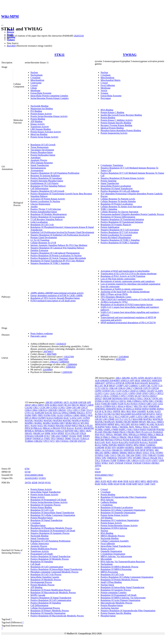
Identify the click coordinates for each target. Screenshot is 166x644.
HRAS (35, 418)
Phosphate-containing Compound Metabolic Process (54, 572)
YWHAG (130, 55)
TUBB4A (29, 441)
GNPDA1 (68, 415)
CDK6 (34, 410)
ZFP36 (98, 466)
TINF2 (98, 458)
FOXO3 (142, 404)
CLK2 (112, 393)
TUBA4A (105, 460)
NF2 (45, 426)
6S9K (110, 484)
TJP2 (104, 458)
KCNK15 (99, 414)
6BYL (143, 481)
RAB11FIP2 (135, 440)
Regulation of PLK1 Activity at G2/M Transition (123, 276)
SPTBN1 (150, 450)
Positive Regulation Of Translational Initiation (122, 222)
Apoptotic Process (39, 160)
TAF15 (113, 455)
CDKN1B (138, 388)
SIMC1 (98, 450)
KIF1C (152, 414)
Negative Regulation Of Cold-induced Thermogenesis (55, 253)
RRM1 (143, 445)
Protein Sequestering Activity (114, 133)
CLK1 (106, 393)
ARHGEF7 (100, 383)
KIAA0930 (137, 414)
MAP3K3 (99, 422)
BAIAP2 (144, 383)
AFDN (141, 378)
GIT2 (160, 404)
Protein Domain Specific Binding (116, 123)
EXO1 (98, 404)
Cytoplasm (35, 78)
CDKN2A (42, 410)
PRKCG (107, 437)
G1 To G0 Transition (40, 240)
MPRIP (111, 424)
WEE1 (98, 463)
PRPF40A (109, 440)
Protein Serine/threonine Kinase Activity (49, 116)
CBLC (36, 408)
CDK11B (113, 388)
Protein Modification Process (44, 549)
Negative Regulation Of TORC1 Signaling (50, 263)
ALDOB (74, 402)
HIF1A (28, 418)
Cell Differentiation (39, 188)
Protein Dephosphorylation (43, 155)
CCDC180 (44, 408)
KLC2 (112, 417)
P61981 (98, 478)
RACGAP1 (100, 442)
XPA (57, 441)
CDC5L (105, 388)
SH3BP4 (120, 448)
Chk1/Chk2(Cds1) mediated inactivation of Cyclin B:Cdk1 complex (132, 299)
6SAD (117, 484)
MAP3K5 (67, 420)
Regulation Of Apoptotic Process (46, 505)
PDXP (68, 426)
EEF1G (123, 401)
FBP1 (35, 415)
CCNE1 (62, 408)
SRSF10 (131, 453)
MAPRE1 (29, 423)
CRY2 (76, 410)
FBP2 (40, 415)
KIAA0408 (126, 414)
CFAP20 (106, 391)
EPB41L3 (138, 401)
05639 (98, 472)
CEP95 (98, 391)
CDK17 (129, 388)
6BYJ (137, 481)
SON (137, 450)
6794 (27, 469)
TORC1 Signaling (109, 209)
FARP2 (114, 404)
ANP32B (82, 402)
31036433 (61, 344)
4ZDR (34, 483)
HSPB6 (153, 409)
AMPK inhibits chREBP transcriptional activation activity (57, 293)
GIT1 (155, 404)
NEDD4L (124, 427)
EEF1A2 (57, 413)
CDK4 (28, 410)
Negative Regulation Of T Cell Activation (120, 230)
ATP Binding (36, 121)
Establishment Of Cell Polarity (45, 183)
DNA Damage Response (42, 163)
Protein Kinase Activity (41, 114)
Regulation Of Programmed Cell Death (48, 500)
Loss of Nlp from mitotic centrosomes (118, 279)
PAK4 (136, 429)
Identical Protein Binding (112, 128)
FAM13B (106, 404)
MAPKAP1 (110, 422)
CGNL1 (125, 391)
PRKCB (159, 435)
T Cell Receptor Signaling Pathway (47, 219)
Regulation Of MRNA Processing (116, 569)
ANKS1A (125, 380)
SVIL (152, 453)
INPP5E (117, 411)
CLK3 (119, 393)
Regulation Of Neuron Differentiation (118, 217)
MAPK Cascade (38, 595)
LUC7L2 (119, 419)
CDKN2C (62, 410)
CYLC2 (89, 410)
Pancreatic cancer (38, 336)
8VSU (48, 483)
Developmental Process (41, 582)
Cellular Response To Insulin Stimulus (118, 201)
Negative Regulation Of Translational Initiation (122, 219)
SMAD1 (29, 433)
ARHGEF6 (157, 380)
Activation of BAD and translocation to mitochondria (125, 271)
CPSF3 (145, 393)
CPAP (139, 393)
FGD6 (121, 404)
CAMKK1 (134, 386)
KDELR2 (59, 418)
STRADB (39, 436)
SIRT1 (82, 431)
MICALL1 (152, 422)
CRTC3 (98, 396)
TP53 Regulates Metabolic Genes (116, 297)
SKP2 (89, 431)
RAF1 (109, 442)
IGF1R (98, 411)
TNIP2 (47, 438)
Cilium (34, 88)
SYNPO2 (99, 455)
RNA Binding (107, 110)
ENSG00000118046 (34, 475)
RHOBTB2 (89, 428)
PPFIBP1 (118, 435)
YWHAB (119, 463)
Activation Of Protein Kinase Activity (48, 199)
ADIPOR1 (58, 402)
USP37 (155, 460)
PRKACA (47, 428)
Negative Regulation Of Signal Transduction (51, 598)
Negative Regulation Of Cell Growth (47, 191)
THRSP (28, 438)
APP (89, 402)
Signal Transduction (40, 165)
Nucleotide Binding (39, 106)
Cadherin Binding (109, 502)
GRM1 (76, 415)
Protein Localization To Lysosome (116, 235)
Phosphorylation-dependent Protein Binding (121, 130)
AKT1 (66, 402)
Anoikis (34, 207)
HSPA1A (130, 409)
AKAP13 (149, 378)
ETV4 (89, 413)
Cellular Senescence (40, 543)
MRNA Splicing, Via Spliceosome (116, 556)
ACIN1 (134, 378)
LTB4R (111, 419)
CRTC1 (152, 393)
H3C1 (114, 406)
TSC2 (97, 460)
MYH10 (135, 424)
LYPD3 (86, 418)
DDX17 (154, 396)
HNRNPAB (154, 406)
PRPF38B (99, 440)
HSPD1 (160, 409)
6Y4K (123, 484)
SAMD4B (99, 448)
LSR (105, 419)
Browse (10, 32)
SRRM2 (123, 453)
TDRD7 (65, 436)
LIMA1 (152, 417)
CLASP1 (159, 391)
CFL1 (113, 391)
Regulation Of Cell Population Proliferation (50, 541)
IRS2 (129, 411)
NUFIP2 (155, 427)
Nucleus (34, 72)
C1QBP (119, 386)
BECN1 (76, 405)
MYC (27, 426)
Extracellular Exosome (41, 93)
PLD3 (90, 426)
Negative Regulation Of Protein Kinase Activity (122, 178)
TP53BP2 (137, 458)
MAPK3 (85, 420)
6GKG (104, 484)
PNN (97, 435)
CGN (119, 391)
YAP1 (111, 463)
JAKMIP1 (142, 411)
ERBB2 (73, 413)
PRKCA (151, 435)
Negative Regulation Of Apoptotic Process (50, 533)
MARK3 (120, 422)
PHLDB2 (108, 432)
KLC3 (118, 417)
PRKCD (99, 437)
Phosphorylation (38, 525)
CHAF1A (134, 391)
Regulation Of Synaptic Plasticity (116, 225)
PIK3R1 (131, 432)
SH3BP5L (130, 448)
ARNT (41, 405)
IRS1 (123, 411)
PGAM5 (99, 432)
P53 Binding (36, 111)
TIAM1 (161, 455)
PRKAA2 (38, 428)
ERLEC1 (81, 413)
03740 (28, 472)
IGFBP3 (42, 418)
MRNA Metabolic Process (113, 536)
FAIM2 (28, 415)
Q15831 (42, 478)
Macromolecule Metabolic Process (116, 603)
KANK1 (151, 411)
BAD (137, 383)
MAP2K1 (29, 420)
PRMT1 (138, 437)
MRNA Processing (109, 572)
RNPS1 (130, 445)
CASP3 (142, 386)
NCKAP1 (159, 424)
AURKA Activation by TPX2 (114, 302)
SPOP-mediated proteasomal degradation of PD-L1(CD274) (128, 323)
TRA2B (153, 458)
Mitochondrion (37, 80)
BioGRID (11, 46)
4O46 (120, 481)
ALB (97, 380)
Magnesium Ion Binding (42, 109)
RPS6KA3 (30, 431)
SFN (114, 448)
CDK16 (121, 388)
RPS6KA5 (40, 431)
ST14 (67, 433)
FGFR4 (47, 415)
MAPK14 (76, 420)
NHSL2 (139, 427)
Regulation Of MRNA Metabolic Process (119, 567)
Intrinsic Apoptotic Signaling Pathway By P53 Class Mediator (59, 245)
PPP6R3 (143, 435)
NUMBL (99, 429)
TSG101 (76, 438)
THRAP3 (152, 455)
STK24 (83, 433)
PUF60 (126, 440)
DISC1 (140, 399)
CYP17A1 (30, 413)
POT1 (103, 435)
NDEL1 (115, 427)
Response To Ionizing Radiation (45, 176)
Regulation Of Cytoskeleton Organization (120, 520)
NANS (34, 426)
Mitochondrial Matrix (110, 80)
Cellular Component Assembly (115, 541)
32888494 (64, 362)
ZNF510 (82, 441)
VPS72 (46, 441)
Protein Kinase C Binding (112, 112)
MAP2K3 (39, 420)
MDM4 (135, 422)
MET (62, 423)
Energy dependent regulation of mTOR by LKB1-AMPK (57, 295)
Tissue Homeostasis (40, 147)
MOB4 (69, 423)
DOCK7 (148, 399)
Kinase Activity (38, 124)
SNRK (48, 433)
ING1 (110, 411)
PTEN (64, 428)
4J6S (115, 481)
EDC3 (107, 401)
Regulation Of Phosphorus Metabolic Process (51, 528)
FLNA (127, 404)
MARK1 (38, 423)
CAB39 (90, 405)
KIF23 (159, 414)
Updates (11, 40)
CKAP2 (150, 391)
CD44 (68, 408)
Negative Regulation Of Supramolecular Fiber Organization (128, 611)
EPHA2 (65, 413)
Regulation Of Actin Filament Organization (120, 600)
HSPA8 (138, 409)
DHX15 (133, 399)
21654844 (123, 357)
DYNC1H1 (157, 399)
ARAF (28, 405)
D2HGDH (40, 413)
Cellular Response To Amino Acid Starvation (121, 207)
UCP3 (148, 460)
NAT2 (40, 426)
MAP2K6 (58, 420)
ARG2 (34, 405)
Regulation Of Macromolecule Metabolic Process (53, 592)
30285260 (120, 359)
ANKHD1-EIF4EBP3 (110, 380)
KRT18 (125, 417)
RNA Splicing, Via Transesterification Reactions (123, 562)
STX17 (47, 436)
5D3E (126, 481)
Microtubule (106, 559)
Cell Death (35, 564)
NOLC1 (146, 427)
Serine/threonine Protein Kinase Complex (50, 98)
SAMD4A (151, 445)
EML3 (130, 401)
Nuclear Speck (107, 585)
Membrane (35, 90)
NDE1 (108, 427)
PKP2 (138, 432)
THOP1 (87, 436)
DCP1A (146, 396)
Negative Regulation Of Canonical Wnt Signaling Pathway (57, 248)
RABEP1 (158, 440)
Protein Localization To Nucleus (45, 201)
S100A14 (60, 431)
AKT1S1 (158, 378)
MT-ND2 (85, 423)
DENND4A (117, 399)
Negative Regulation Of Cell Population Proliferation (55, 173)
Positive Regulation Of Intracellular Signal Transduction (56, 569)
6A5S (132, 481)
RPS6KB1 (50, 431)
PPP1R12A (134, 435)
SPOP (143, 450)
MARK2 (47, 423)
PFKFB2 (160, 429)
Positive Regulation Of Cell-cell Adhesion (120, 191)
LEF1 (80, 418)
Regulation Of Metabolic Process (46, 580)
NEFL (132, 427)
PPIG (126, 435)
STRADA (29, 436)
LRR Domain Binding (41, 129)
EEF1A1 (115, 401)
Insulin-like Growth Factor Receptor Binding (121, 115)
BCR (106, 386)
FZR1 (54, 415)
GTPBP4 (107, 406)
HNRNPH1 (100, 409)
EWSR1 (159, 401)
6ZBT (135, 484)
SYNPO (159, 453)
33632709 (68, 357)
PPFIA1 (110, 435)
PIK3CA (83, 426)
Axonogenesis (37, 170)
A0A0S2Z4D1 (31, 478)
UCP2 (142, 460)
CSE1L (106, 396)
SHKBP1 (139, 448)
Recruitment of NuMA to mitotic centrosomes (122, 289)
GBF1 (149, 404)
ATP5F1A (110, 383)
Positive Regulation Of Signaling (46, 603)
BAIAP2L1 (154, 383)
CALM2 (29, 408)
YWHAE (128, 463)
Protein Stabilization (110, 227)
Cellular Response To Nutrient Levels (118, 199)
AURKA (54, 405)
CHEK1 (143, 391)
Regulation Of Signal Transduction (117, 188)
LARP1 (132, 417)
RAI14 (115, 442)
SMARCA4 (38, 433)
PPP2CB (29, 428)
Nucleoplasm (36, 75)
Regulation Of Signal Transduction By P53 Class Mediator (57, 261)
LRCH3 (98, 419)
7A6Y (153, 484)
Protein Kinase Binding (41, 507)
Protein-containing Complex (114, 592)
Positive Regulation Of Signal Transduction (50, 556)
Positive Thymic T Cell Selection (46, 209)
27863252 (54, 362)
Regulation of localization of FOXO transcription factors (126, 305)
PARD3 (52, 426)
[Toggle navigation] (2, 25)
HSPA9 (145, 409)
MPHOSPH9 (101, 424)
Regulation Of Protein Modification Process (51, 590)
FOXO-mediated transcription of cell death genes (53, 301)
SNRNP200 (129, 450)
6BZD (150, 481)
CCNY (154, 386)
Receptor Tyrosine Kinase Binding (116, 125)
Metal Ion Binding (39, 134)
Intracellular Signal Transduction (46, 492)
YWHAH (137, 463)
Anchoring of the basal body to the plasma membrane (125, 292)
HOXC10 (121, 409)
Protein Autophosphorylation (44, 212)
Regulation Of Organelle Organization (48, 613)
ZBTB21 (155, 463)
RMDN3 (122, 445)
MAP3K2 (148, 419)
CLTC (125, 393)
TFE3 (145, 455)
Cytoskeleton (107, 505)
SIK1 (76, 431)
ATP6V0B (130, 383)
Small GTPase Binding (111, 582)
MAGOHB (137, 419)
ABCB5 (49, 402)
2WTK (28, 483)
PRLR (131, 437)
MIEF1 (160, 422)
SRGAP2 (99, 453)
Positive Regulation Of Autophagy (46, 178)
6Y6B (129, 484)
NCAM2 (150, 424)
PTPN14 (118, 440)
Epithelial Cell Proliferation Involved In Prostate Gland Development (62, 232)
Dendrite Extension (39, 250)
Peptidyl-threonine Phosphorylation (47, 181)
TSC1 (160, 458)
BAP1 (61, 405)
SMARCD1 (117, 450)
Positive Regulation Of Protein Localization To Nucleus (56, 256)
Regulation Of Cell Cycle (42, 225)
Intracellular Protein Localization (116, 186)
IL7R (104, 411)
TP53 (53, 438)
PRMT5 (146, 437)
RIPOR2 (113, 445)
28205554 (78, 36)
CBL (148, 386)
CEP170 (147, 388)
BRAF (83, 405)
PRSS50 (56, 428)
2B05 (97, 481)
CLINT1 (99, 393)
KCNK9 (116, 414)
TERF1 (138, 455)
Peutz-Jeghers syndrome (42, 333)
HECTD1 (138, 406)
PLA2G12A (147, 432)
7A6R (147, 484)
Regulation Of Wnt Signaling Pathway (48, 186)
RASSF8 (153, 442)
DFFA (126, 399)
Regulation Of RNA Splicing (114, 528)
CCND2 (54, 408)
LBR (145, 417)
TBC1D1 (121, 455)
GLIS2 (60, 415)
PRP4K (153, 437)
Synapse (104, 93)
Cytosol (34, 85)
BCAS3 (68, 405)
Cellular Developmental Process (45, 608)
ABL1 (118, 378)
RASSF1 (79, 428)
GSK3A (98, 406)
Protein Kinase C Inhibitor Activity (117, 120)
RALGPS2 (124, 442)
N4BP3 (142, 424)
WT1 (53, 441)
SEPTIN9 (69, 431)
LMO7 (159, 417)
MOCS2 (76, 423)
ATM (47, 405)
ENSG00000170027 (104, 475)
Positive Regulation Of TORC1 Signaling (120, 243)
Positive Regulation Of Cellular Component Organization (127, 577)
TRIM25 (60, 438)
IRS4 (134, 411)
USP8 (161, 460)
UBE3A (135, 460)
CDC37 (84, 408)
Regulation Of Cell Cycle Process (46, 574)
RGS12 (98, 445)
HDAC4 (121, 406)
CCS (160, 386)
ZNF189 (73, 441)
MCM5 (127, 422)
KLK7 (67, 418)
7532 (97, 469)
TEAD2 (73, 436)
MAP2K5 (48, 420)
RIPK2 (105, 445)
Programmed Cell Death (42, 554)
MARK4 (55, 423)
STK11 (60, 55)
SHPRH (148, 448)
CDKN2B (52, 410)
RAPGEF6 (134, 442)
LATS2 (73, 418)
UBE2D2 (38, 441)
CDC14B (76, 408)
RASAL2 (144, 442)
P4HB (115, 429)
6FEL (156, 481)
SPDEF (61, 433)
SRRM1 (115, 453)
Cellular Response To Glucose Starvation (119, 212)
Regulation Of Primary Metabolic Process (50, 611)
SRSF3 (139, 453)
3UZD (103, 481)
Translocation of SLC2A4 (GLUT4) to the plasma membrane (129, 274)
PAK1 (130, 429)
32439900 (47, 370)
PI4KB (116, 432)
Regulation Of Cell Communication (47, 567)
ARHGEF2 (146, 380)
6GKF (98, 484)
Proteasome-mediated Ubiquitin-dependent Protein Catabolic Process (132, 214)
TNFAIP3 (122, 458)
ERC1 (152, 401)
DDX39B (107, 399)
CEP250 (155, 388)
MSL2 (118, 424)
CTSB (82, 410)
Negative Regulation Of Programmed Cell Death (53, 531)
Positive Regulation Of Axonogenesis (48, 217)
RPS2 (136, 445)
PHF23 (75, 426)
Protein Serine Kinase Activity (44, 137)
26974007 (48, 352)
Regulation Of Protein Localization (117, 204)
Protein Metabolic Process (42, 585)
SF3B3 (108, 448)
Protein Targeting (108, 181)
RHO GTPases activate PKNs (114, 294)
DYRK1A (99, 401)
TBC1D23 (56, 436)
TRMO (68, 438)
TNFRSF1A (38, 438)
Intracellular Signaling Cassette (45, 577)
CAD (126, 386)
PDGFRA (60, 426)
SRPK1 (107, 453)
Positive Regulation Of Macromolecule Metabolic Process (57, 616)
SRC (157, 450)
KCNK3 (108, 414)
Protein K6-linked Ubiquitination (116, 237)
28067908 (51, 354)
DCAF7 (138, 396)
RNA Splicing (107, 500)
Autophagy (36, 158)
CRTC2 (160, 393)
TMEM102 (112, 458)
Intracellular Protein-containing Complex (49, 96)
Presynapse (106, 98)
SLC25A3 (107, 450)
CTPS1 (123, 396)
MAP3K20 (158, 419)
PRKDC (123, 437)
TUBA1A (85, 438)
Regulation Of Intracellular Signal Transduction (52, 513)
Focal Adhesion (108, 85)
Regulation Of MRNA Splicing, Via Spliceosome (123, 598)
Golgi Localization (39, 222)
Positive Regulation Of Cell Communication (51, 600)
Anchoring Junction (110, 608)
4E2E (109, 481)
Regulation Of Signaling (42, 562)
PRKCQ (115, 437)
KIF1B (145, 414)
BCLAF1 (99, 386)
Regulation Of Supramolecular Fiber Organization (123, 497)
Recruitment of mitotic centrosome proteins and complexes (128, 281)
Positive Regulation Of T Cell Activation (119, 232)
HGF (90, 415)
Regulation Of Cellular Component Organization (53, 515)
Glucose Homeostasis (40, 204)
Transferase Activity (40, 127)
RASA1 (71, 428)
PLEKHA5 (158, 432)
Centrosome (36, 83)
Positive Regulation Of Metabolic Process (50, 559)
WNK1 (105, 463)
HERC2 (84, 415)
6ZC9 (141, 484)
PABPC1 (123, 429)
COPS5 (132, 393)
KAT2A (50, 418)
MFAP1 (142, 422)
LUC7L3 (128, 419)
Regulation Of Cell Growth (43, 145)
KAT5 (158, 411)
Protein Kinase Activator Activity (46, 132)
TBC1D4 (130, 455)
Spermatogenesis (38, 168)
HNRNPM (111, 409)
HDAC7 (129, 406)
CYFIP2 (130, 396)
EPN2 (146, 401)
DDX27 (98, 399)
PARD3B (151, 429)
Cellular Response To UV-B (43, 243)
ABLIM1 (126, 378)
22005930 (67, 372)
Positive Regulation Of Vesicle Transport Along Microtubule (58, 258)
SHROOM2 (157, 448)
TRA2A (146, 458)
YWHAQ (146, 463)
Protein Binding (38, 119)
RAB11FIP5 (147, 440)
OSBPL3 (108, 429)
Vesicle (104, 90)
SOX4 (54, 433)
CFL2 (70, 410)
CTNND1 (114, 396)
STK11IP (75, 433)
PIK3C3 (123, 432)
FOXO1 (134, 404)
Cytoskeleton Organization (113, 554)
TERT (80, 436)
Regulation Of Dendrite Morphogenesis (49, 214)
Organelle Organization (111, 551)
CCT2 (98, 388)
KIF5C (105, 417)
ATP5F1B (120, 383)
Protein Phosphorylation (42, 152)
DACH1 (49, 413)
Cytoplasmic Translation (112, 165)
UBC (128, 460)
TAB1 (107, 455)
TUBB (113, 460)
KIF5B (98, 417)
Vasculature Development (42, 150)
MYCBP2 (126, 424)
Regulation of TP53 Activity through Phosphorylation (55, 298)
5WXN (41, 483)
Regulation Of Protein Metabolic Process (119, 580)
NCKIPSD (100, 427)
